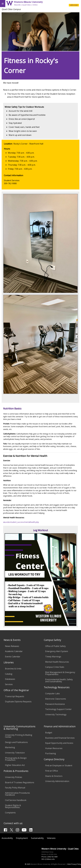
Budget (49, 733)
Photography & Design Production (16, 759)
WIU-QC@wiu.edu (48, 859)
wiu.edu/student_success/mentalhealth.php (21, 522)
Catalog (9, 674)
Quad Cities (27, 5)
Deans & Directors (54, 776)
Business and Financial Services (60, 738)
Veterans (51, 838)
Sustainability (37, 838)
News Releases (12, 646)
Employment (22, 838)
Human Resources (54, 748)
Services (9, 684)
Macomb (17, 5)
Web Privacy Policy (74, 864)
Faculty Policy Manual (15, 788)
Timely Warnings (53, 657)
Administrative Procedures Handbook (17, 794)
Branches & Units (13, 669)
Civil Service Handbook (16, 800)
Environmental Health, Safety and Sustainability (59, 680)
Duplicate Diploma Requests (18, 702)
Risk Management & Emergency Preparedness (60, 673)
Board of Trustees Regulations (20, 782)
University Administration (57, 781)
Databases (10, 679)
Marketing (10, 747)
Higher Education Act (15, 765)
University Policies (14, 777)
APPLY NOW (74, 5)
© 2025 (28, 864)
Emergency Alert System (57, 651)
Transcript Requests (15, 696)
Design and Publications (16, 742)
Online (35, 5)
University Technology (56, 714)
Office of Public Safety (55, 646)
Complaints (10, 813)
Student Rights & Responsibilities (13, 806)
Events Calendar (13, 657)
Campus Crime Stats (55, 667)
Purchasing (51, 753)
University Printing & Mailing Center (19, 736)
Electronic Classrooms (56, 699)
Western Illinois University (28, 2)
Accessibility (7, 838)
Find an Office (52, 771)
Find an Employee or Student (59, 765)
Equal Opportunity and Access (59, 743)
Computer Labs (52, 693)
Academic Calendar (14, 651)
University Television (15, 753)
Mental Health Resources (57, 662)
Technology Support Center (58, 709)
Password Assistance (55, 704)
